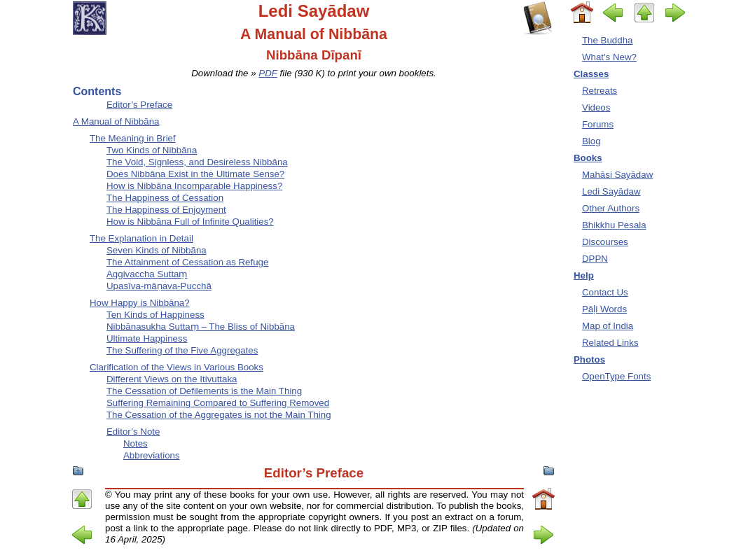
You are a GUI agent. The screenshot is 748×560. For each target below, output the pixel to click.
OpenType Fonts (616, 376)
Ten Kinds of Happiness (155, 315)
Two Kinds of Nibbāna (152, 150)
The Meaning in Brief (133, 138)
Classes (591, 74)
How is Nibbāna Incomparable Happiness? (194, 186)
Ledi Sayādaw (611, 191)
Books (588, 158)
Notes (136, 443)
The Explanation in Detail (141, 238)
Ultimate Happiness (147, 338)
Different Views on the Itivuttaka (172, 379)
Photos (589, 359)
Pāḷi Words (604, 309)
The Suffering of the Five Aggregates (182, 350)
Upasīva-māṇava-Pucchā (159, 286)
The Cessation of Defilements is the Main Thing (204, 391)
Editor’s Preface (139, 105)
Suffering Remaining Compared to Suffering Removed (218, 403)
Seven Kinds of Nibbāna (157, 250)
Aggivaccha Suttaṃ (147, 274)
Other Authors (611, 208)
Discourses (605, 242)
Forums (598, 124)
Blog (591, 141)
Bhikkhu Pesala (614, 225)
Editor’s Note (133, 432)
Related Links (610, 343)
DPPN (595, 259)
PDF (268, 73)
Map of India (608, 326)
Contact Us (605, 292)
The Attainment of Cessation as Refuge (187, 262)
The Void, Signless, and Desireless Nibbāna (197, 162)
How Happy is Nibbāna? (140, 303)
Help (584, 275)
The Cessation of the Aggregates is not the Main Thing (219, 415)
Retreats (600, 91)
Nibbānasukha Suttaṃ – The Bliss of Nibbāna (201, 327)
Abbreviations (152, 455)
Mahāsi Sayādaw (617, 175)
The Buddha (607, 40)
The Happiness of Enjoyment (166, 210)
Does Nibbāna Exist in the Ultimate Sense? (195, 174)
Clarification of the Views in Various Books (176, 367)
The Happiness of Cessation (165, 198)
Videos (596, 107)
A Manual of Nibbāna (116, 121)
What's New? (609, 57)
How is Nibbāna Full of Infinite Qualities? (190, 222)
